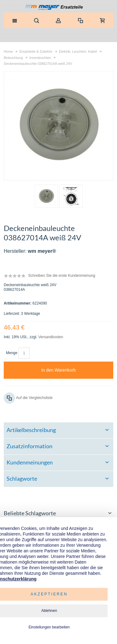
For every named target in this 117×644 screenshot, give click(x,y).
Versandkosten (51, 337)
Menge (12, 353)
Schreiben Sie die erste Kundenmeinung (62, 276)
